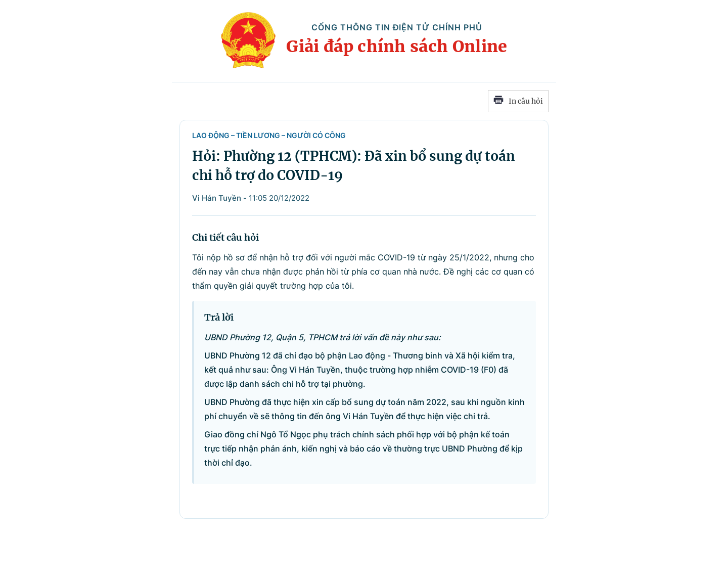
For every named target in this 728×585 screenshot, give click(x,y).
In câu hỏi (518, 101)
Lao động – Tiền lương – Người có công (269, 135)
